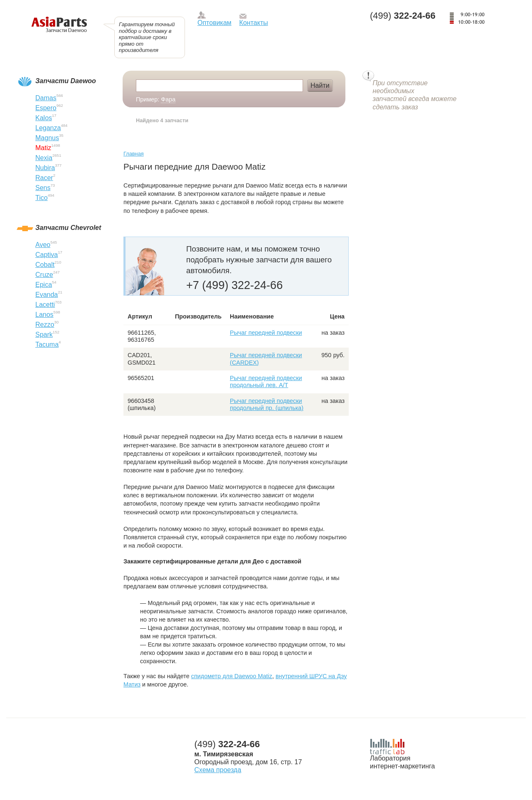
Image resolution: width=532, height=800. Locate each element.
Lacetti (45, 305)
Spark (44, 335)
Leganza (48, 128)
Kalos (44, 118)
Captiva (47, 255)
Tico (42, 198)
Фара (168, 99)
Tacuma (47, 344)
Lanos (44, 315)
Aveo (43, 245)
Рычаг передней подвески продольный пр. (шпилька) (267, 404)
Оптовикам (214, 23)
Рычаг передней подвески (266, 333)
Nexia (44, 158)
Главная (134, 154)
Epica (44, 285)
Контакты (254, 23)
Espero (46, 108)
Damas (46, 98)
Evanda (47, 295)
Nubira (45, 168)
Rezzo (45, 325)
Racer (44, 178)
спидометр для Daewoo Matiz (232, 676)
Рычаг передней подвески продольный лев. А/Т (266, 381)
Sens (43, 188)
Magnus (47, 138)
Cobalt (45, 265)
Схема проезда (218, 770)
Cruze (44, 275)
